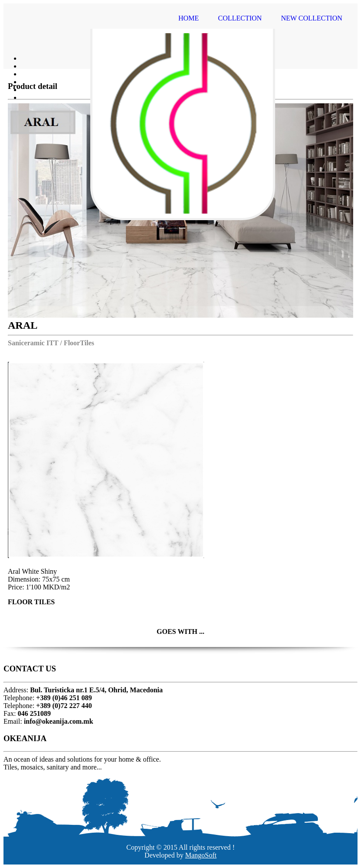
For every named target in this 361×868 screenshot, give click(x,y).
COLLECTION (240, 18)
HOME (189, 18)
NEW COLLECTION (312, 18)
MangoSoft (201, 855)
